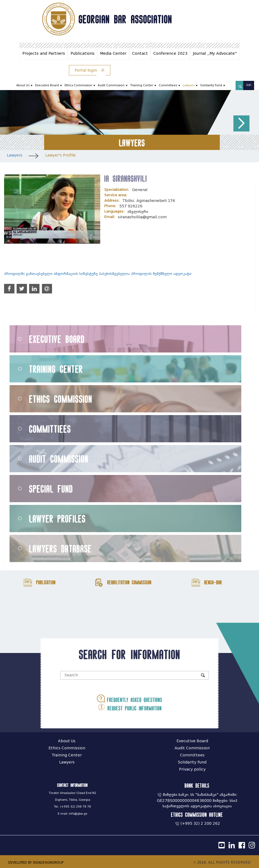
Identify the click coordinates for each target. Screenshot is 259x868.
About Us (23, 85)
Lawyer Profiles (57, 519)
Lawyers (189, 85)
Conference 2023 (170, 53)
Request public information (130, 707)
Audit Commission (111, 85)
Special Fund (51, 489)
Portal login (90, 70)
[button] (241, 123)
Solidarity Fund (211, 85)
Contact (140, 53)
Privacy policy (192, 769)
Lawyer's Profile (60, 155)
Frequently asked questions (130, 699)
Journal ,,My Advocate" (215, 53)
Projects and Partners (44, 53)
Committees (168, 85)
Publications (83, 53)
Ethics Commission (78, 85)
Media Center (113, 53)
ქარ (249, 85)
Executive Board (47, 85)
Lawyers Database (60, 549)
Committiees (50, 429)
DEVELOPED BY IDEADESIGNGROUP (36, 862)
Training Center (142, 85)
